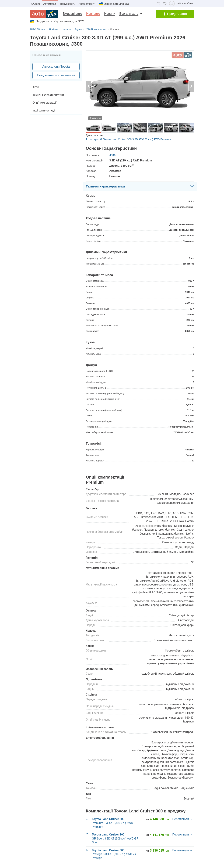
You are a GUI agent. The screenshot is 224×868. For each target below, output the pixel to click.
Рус (191, 865)
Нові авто (93, 14)
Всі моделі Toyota (174, 799)
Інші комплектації (44, 111)
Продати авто (175, 14)
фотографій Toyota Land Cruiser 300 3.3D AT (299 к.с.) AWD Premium (128, 139)
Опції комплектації (45, 103)
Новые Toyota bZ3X (98, 776)
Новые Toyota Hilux (98, 799)
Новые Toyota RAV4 (176, 783)
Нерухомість (68, 4)
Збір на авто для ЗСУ (114, 4)
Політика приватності (76, 865)
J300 (112, 155)
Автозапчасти (87, 4)
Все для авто (129, 14)
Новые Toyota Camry (99, 783)
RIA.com (35, 4)
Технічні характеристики (48, 95)
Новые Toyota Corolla (99, 787)
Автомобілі (50, 4)
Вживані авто (72, 14)
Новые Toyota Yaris (175, 787)
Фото (36, 87)
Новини (110, 14)
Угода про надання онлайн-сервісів (110, 865)
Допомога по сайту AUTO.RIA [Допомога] (149, 865)
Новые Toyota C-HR (98, 780)
